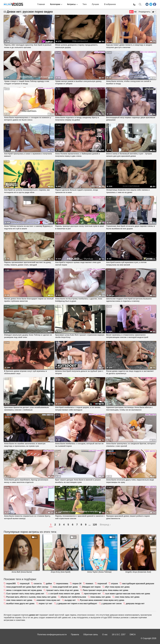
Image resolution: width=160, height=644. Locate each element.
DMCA (133, 635)
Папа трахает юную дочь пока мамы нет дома (105, 590)
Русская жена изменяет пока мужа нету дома (102, 600)
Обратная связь (91, 635)
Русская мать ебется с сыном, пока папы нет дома (31, 597)
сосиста (38, 584)
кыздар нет (70, 600)
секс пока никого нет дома (19, 600)
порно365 (11, 584)
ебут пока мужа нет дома (117, 587)
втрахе (115, 584)
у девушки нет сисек (112, 604)
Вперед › (105, 525)
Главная (41, 4)
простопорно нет (92, 594)
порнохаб (102, 584)
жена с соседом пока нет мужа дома (24, 590)
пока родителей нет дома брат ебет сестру (27, 587)
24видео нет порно (91, 587)
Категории (55, 4)
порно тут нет (45, 604)
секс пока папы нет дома (127, 597)
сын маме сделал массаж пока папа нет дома (128, 594)
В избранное (110, 4)
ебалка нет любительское (73, 597)
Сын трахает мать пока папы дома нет (25, 594)
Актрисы (71, 4)
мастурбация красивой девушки (138, 584)
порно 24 (77, 584)
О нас (105, 635)
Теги (85, 4)
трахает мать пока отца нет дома (62, 590)
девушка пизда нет (135, 604)
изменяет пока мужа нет (48, 600)
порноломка (62, 584)
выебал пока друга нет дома (20, 604)
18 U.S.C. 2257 (119, 635)
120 (95, 525)
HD (135, 12)
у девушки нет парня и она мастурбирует (77, 604)
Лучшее (95, 4)
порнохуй (25, 584)
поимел (89, 584)
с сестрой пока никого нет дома (64, 594)
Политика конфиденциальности (52, 635)
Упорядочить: (145, 12)
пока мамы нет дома (100, 597)
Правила (75, 635)
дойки (49, 584)
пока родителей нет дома (65, 587)
